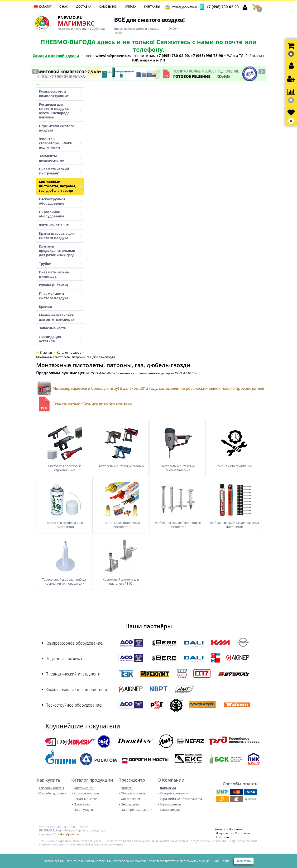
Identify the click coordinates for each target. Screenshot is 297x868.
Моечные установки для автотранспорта (57, 317)
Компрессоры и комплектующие (60, 93)
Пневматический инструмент (60, 171)
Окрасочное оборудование (60, 214)
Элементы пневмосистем (60, 158)
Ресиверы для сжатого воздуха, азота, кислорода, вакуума (60, 111)
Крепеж (60, 307)
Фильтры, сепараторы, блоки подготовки (60, 143)
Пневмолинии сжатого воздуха (60, 296)
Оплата (131, 7)
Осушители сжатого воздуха (60, 128)
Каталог (45, 7)
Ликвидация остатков (60, 339)
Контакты (152, 7)
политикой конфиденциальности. (205, 861)
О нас (64, 7)
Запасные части (60, 328)
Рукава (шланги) (60, 285)
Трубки (60, 264)
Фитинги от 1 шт (60, 225)
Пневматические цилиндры (60, 274)
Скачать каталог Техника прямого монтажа (92, 404)
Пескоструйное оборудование (60, 201)
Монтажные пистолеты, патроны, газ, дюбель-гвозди (60, 186)
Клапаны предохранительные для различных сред (60, 251)
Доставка (84, 7)
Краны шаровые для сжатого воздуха (60, 236)
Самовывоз (108, 7)
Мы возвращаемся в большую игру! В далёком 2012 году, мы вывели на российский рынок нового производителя (158, 388)
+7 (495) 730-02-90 (223, 7)
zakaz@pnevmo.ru (185, 7)
